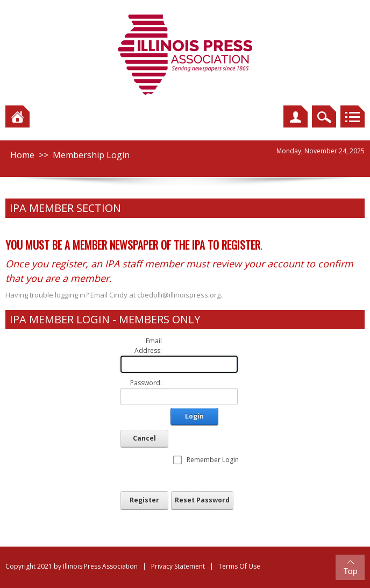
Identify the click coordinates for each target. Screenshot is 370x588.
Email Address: (148, 346)
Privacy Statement (178, 566)
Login (194, 416)
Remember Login (213, 460)
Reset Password (202, 500)
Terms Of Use (239, 566)
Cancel (144, 438)
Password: (146, 383)
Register (144, 500)
